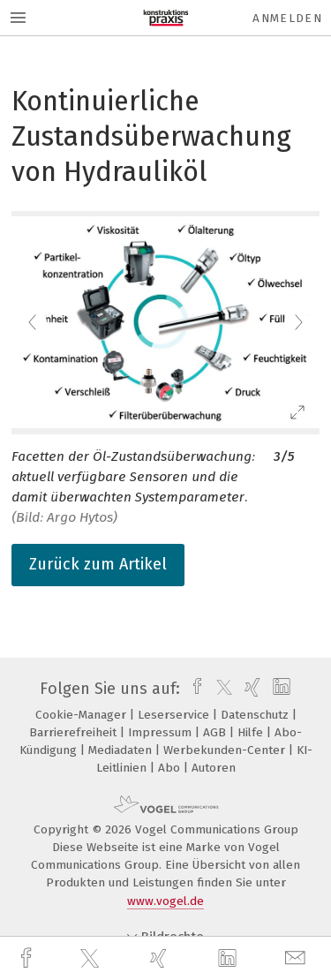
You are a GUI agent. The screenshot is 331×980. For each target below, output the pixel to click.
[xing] (161, 958)
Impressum (162, 732)
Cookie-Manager (83, 715)
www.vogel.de (165, 901)
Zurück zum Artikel (98, 564)
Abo (171, 768)
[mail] (297, 958)
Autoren (214, 768)
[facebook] (28, 958)
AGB (216, 732)
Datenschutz (256, 715)
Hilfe (252, 732)
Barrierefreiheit (75, 732)
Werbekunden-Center (226, 750)
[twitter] (92, 959)
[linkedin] (229, 959)
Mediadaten (122, 750)
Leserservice (175, 715)
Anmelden (287, 18)
